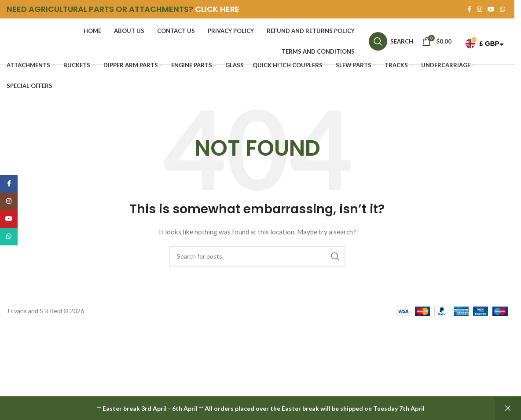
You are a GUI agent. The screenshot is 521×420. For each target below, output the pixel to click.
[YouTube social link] (491, 9)
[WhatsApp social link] (503, 9)
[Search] (391, 41)
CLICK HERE (217, 9)
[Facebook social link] (469, 9)
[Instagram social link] (480, 9)
